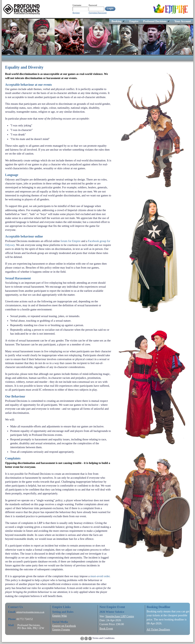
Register (76, 13)
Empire (134, 21)
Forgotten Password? (98, 13)
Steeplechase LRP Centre (120, 616)
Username (77, 5)
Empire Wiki (60, 616)
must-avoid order (100, 576)
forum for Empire (71, 241)
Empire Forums (61, 629)
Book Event (106, 628)
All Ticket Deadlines (158, 629)
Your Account (183, 21)
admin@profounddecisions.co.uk (30, 612)
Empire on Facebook (64, 626)
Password (93, 5)
